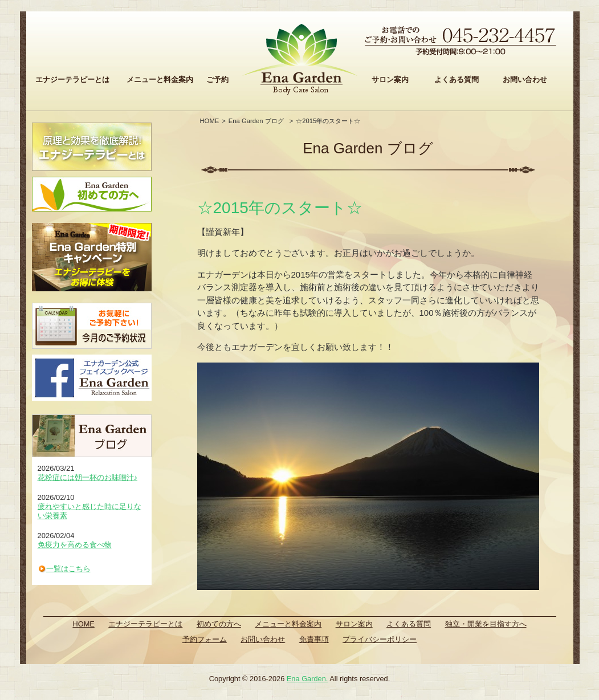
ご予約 (217, 80)
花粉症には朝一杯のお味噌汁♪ (88, 477)
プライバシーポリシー (380, 639)
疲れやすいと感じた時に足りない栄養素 (89, 511)
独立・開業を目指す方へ (486, 624)
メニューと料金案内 (160, 80)
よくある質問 (457, 80)
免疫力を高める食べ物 (75, 545)
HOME (210, 121)
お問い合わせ (525, 80)
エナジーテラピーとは (72, 80)
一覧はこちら (68, 569)
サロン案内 (390, 80)
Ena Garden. (307, 679)
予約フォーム (205, 639)
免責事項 (314, 639)
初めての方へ (219, 624)
